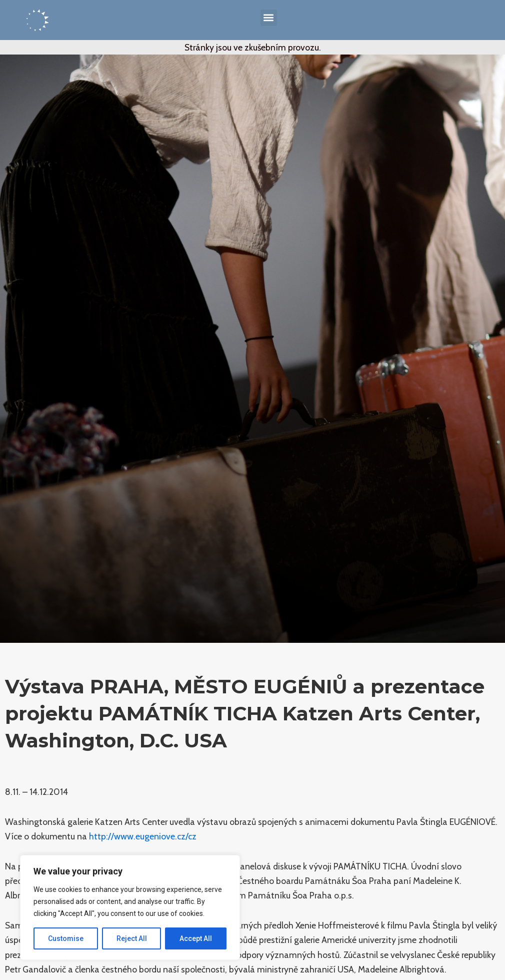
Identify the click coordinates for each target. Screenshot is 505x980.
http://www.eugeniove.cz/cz (143, 836)
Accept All (196, 938)
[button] (269, 18)
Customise (66, 938)
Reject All (132, 938)
